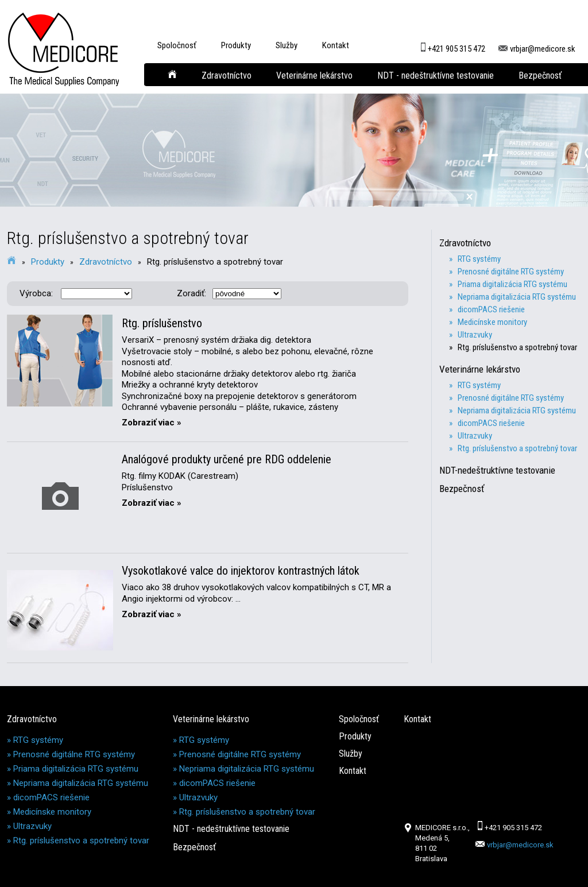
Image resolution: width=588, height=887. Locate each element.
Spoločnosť (177, 45)
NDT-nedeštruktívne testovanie (502, 470)
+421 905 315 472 (452, 44)
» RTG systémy (479, 259)
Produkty (236, 45)
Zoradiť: (192, 293)
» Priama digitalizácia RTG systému (512, 284)
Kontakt (336, 45)
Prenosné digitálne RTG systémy (74, 754)
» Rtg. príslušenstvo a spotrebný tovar (517, 347)
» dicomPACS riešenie (491, 309)
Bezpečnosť (540, 75)
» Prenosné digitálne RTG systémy (511, 272)
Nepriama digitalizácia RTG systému (81, 783)
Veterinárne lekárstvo (314, 75)
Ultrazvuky (32, 826)
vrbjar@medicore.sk (537, 44)
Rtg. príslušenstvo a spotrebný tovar (215, 262)
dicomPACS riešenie (51, 797)
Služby (287, 45)
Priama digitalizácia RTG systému (76, 769)
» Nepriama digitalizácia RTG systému (517, 297)
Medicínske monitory (52, 812)
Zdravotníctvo (227, 75)
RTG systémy (38, 740)
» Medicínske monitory (492, 322)
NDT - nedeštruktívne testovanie (436, 75)
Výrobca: (36, 293)
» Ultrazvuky (475, 335)
